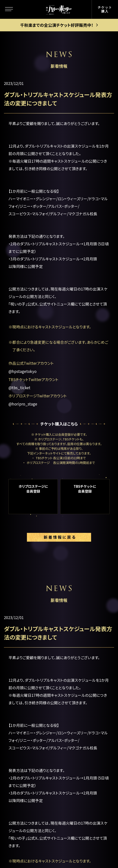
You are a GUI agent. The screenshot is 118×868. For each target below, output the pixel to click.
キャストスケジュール (34, 748)
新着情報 (23, 715)
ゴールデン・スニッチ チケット (88, 692)
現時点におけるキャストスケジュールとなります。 (52, 327)
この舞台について (31, 674)
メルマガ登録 (83, 757)
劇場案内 (79, 660)
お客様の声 (81, 734)
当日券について (85, 707)
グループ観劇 (83, 718)
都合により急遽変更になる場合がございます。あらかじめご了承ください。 (60, 346)
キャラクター (26, 701)
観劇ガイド (25, 788)
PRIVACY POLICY (59, 848)
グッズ (20, 775)
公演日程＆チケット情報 (88, 674)
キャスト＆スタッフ (32, 734)
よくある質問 (83, 745)
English (78, 768)
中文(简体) (81, 779)
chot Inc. (78, 857)
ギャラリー (24, 761)
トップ (20, 660)
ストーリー (24, 688)
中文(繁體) (81, 790)
